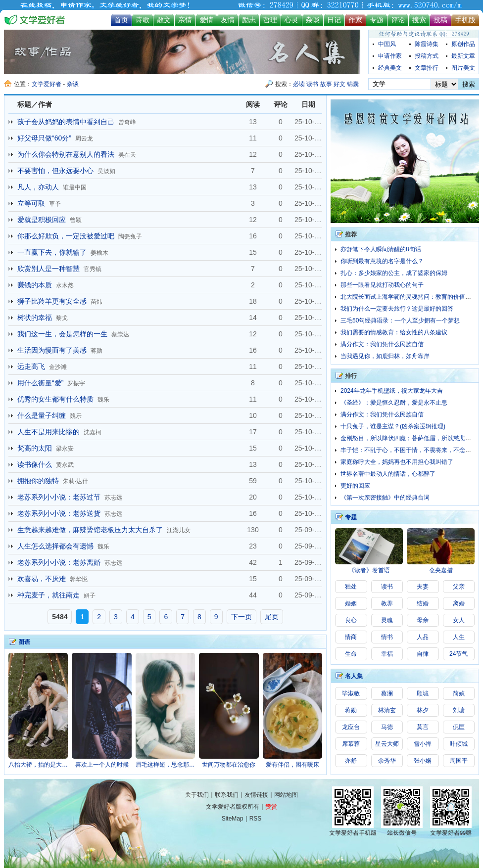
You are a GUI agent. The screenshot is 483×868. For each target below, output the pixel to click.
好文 (339, 84)
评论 (398, 20)
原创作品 (463, 44)
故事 (326, 84)
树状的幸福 (35, 318)
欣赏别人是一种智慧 (48, 269)
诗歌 (143, 20)
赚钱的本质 (35, 285)
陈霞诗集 (427, 44)
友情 (228, 20)
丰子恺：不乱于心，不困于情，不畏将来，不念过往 (409, 450)
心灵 (291, 20)
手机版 (465, 20)
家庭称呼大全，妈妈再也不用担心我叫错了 (397, 462)
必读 (299, 84)
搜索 (419, 20)
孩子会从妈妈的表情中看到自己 (66, 122)
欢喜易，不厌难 (42, 579)
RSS (256, 819)
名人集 (354, 676)
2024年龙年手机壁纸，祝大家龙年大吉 (392, 391)
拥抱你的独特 (38, 481)
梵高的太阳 (35, 448)
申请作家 (390, 56)
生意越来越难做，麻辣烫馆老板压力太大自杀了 (90, 530)
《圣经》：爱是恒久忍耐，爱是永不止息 (394, 403)
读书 (312, 84)
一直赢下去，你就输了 (52, 252)
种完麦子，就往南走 (48, 595)
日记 (334, 20)
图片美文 (463, 68)
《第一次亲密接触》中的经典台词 (385, 498)
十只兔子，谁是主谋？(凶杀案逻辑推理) (393, 426)
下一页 (241, 617)
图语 (24, 642)
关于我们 (197, 795)
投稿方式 (427, 56)
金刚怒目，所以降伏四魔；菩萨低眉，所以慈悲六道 (409, 438)
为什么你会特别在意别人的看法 (66, 154)
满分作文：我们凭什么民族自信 (382, 344)
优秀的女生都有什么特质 (55, 399)
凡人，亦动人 (38, 187)
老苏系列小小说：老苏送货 (59, 513)
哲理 (270, 20)
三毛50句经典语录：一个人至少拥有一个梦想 (400, 320)
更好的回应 (355, 486)
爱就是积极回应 (42, 220)
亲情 (185, 20)
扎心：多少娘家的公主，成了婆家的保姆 (394, 273)
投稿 (440, 20)
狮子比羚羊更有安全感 (52, 301)
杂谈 (313, 20)
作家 (355, 20)
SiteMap (233, 819)
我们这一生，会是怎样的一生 (62, 334)
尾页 (272, 617)
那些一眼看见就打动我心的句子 (382, 285)
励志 (249, 20)
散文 (164, 20)
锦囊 (353, 84)
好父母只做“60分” (44, 138)
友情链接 (256, 795)
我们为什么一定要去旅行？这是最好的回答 (397, 309)
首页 (121, 20)
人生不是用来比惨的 (48, 432)
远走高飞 (31, 366)
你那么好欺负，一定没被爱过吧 (66, 236)
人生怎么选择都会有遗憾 (55, 546)
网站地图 (286, 795)
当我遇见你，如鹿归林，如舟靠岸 (385, 356)
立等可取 (31, 203)
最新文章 (463, 56)
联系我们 (227, 795)
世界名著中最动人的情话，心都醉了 (388, 474)
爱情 (206, 20)
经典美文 (390, 68)
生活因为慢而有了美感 (52, 350)
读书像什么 (35, 464)
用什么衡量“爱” (40, 383)
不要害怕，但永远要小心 (55, 171)
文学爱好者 (47, 84)
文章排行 (427, 68)
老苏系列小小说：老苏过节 (59, 497)
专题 (377, 20)
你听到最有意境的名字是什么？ (382, 261)
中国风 (387, 44)
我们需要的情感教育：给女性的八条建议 (394, 332)
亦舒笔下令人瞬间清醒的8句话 (381, 249)
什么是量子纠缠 (42, 415)
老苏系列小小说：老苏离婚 (59, 562)
